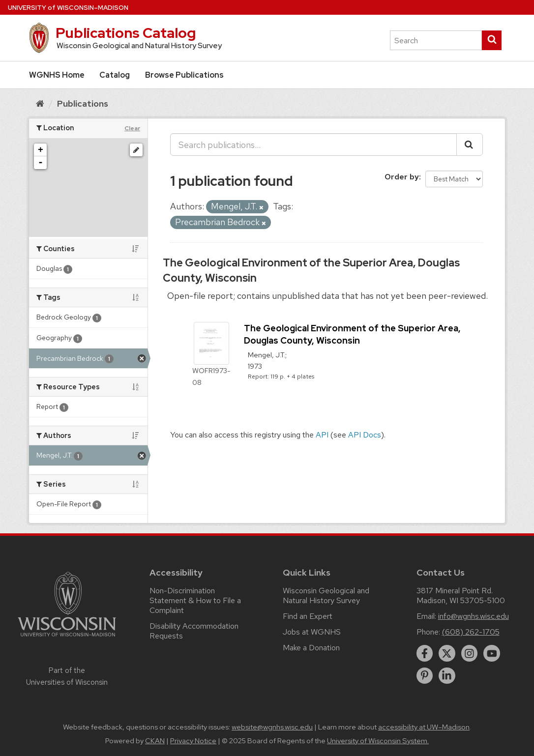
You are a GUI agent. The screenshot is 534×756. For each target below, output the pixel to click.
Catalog (115, 75)
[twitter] (447, 653)
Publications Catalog (126, 33)
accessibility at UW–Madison (424, 727)
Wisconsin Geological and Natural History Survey (326, 596)
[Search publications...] (313, 145)
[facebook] (425, 653)
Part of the (67, 676)
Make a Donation (311, 648)
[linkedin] (447, 676)
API (322, 435)
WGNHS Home (57, 75)
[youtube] (492, 653)
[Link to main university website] (67, 638)
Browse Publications (184, 75)
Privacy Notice (193, 741)
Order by (402, 177)
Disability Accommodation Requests (194, 631)
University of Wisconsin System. (378, 741)
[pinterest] (425, 676)
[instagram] (470, 653)
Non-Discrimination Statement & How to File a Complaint (195, 600)
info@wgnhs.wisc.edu (474, 616)
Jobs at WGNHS (312, 632)
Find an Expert (308, 616)
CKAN (155, 741)
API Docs (365, 435)
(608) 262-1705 (471, 632)
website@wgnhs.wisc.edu (272, 727)
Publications (83, 103)
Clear (132, 128)
